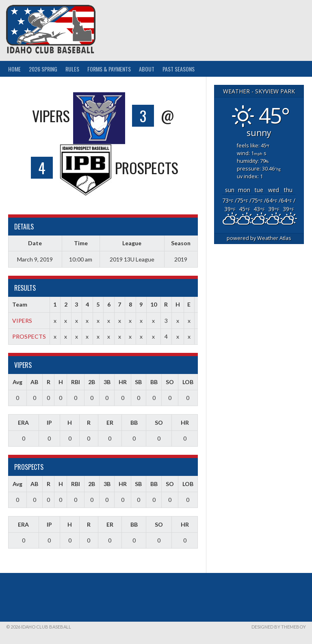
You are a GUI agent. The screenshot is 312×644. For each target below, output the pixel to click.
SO (170, 382)
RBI (76, 382)
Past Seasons (179, 69)
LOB (188, 382)
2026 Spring (43, 69)
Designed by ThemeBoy (279, 627)
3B (107, 382)
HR (123, 382)
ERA (23, 422)
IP (49, 422)
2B (92, 382)
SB (138, 382)
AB (34, 382)
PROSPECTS (29, 336)
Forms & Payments (109, 69)
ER (110, 422)
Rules (72, 69)
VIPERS (22, 321)
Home (14, 69)
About (147, 69)
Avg (17, 382)
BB (154, 382)
